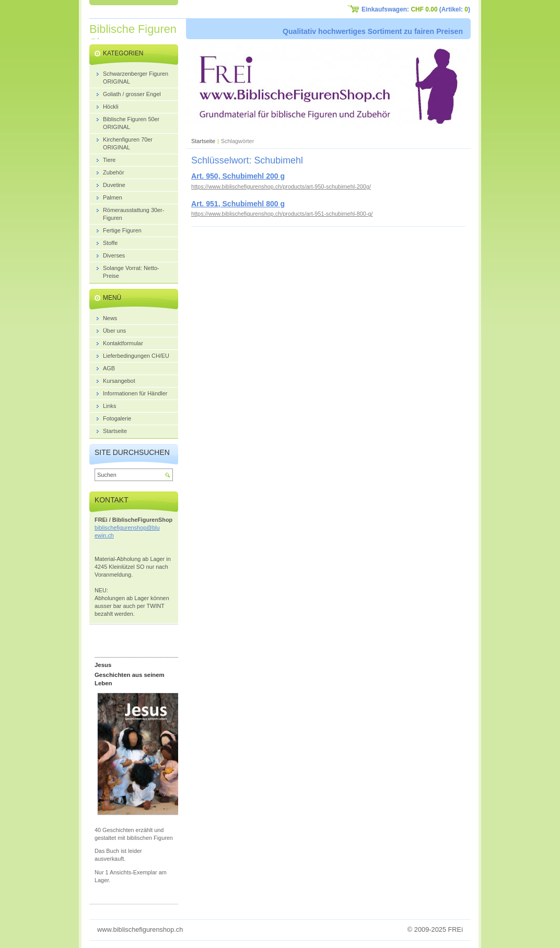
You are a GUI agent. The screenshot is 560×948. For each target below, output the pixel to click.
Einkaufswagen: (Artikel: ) (416, 9)
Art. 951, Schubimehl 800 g (238, 204)
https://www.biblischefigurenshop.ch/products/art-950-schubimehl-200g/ (281, 186)
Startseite (203, 141)
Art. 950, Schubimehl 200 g (238, 176)
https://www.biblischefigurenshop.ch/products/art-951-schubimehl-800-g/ (282, 214)
